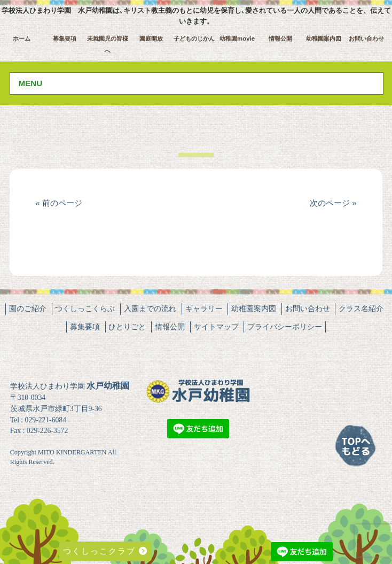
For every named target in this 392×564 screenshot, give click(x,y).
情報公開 (280, 38)
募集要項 (65, 38)
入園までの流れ (150, 308)
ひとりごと (127, 327)
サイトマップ (216, 327)
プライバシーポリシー (285, 327)
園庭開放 (151, 38)
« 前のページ (59, 203)
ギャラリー (204, 308)
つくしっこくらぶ (85, 308)
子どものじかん (194, 38)
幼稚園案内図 (324, 38)
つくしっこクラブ (105, 551)
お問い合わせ (366, 38)
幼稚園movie (237, 38)
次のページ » (333, 203)
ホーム (22, 38)
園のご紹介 (28, 308)
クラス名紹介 (361, 308)
